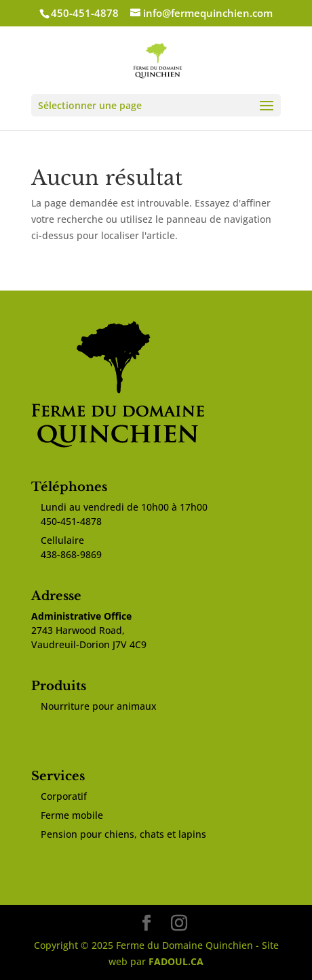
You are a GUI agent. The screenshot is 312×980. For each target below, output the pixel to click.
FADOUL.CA (176, 961)
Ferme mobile (72, 815)
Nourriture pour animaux (99, 706)
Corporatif (64, 796)
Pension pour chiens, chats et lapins (123, 834)
